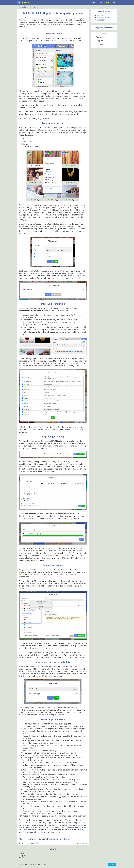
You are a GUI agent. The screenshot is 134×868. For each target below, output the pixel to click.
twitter (84, 827)
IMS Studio (35, 843)
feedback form (30, 830)
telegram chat (74, 827)
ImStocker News (103, 17)
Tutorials (101, 20)
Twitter (112, 864)
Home (25, 2)
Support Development (104, 28)
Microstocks (102, 15)
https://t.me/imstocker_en (59, 839)
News (28, 843)
